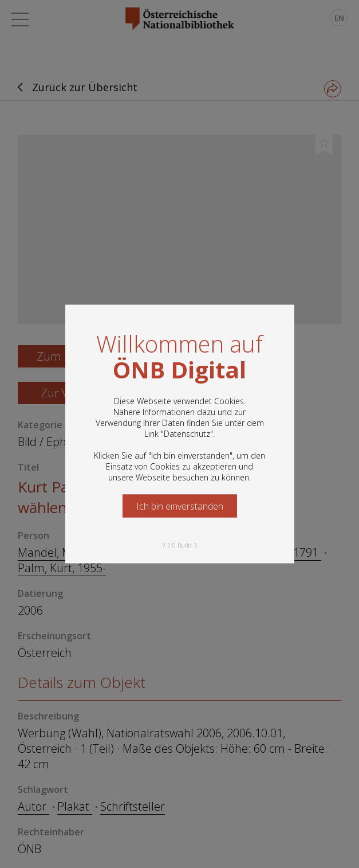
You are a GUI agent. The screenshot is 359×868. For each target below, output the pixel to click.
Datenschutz (187, 434)
